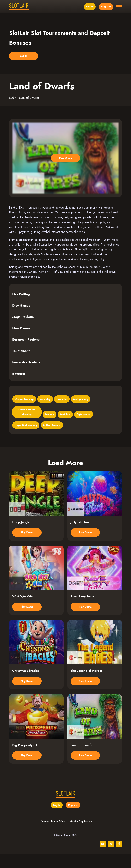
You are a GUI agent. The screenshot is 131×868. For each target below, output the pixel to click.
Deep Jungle (21, 526)
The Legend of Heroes (87, 681)
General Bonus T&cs (53, 836)
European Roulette (26, 340)
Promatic (62, 399)
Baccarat (19, 374)
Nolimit (50, 415)
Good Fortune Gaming (27, 413)
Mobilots (65, 415)
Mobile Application (81, 836)
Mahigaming (81, 399)
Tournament (21, 351)
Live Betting (21, 295)
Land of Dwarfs (82, 759)
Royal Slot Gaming (26, 426)
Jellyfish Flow (80, 526)
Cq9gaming (84, 415)
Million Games (52, 426)
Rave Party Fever (83, 603)
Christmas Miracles (26, 681)
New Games (21, 329)
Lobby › (13, 98)
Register (106, 7)
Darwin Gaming (24, 399)
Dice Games (21, 306)
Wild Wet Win (23, 603)
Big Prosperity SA (25, 759)
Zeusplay (45, 399)
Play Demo (65, 158)
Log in (90, 7)
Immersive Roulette (27, 363)
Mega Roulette (23, 317)
